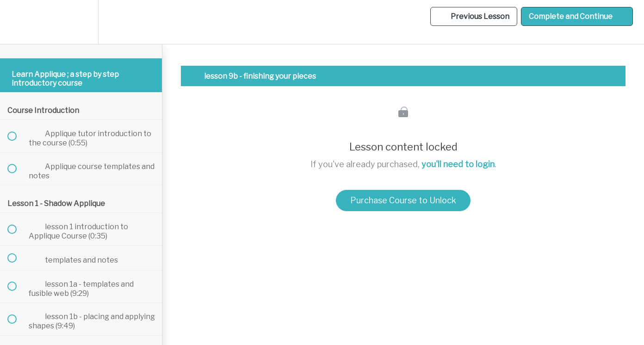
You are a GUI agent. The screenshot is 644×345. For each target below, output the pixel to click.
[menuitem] (81, 22)
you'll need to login (458, 164)
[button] (17, 22)
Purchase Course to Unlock (403, 200)
